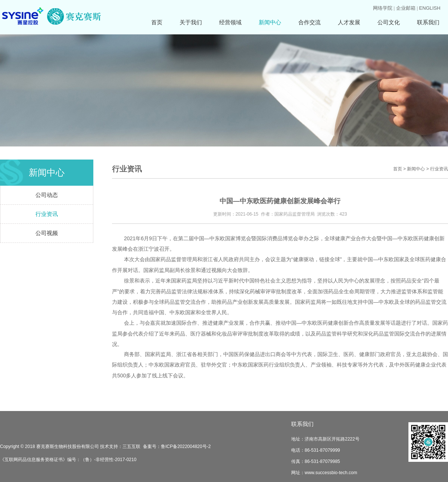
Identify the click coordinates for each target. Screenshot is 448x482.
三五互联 (131, 447)
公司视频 (47, 233)
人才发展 (349, 22)
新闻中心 (270, 22)
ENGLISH (430, 8)
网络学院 (383, 8)
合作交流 (309, 22)
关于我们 (191, 22)
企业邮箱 (406, 8)
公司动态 (47, 195)
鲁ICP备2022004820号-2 (186, 447)
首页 (157, 22)
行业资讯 (47, 214)
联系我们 (428, 22)
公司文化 (389, 22)
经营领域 (230, 22)
